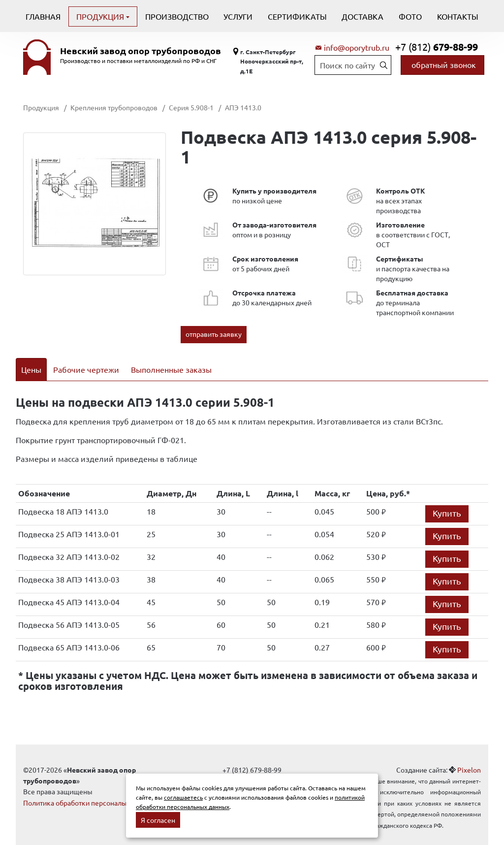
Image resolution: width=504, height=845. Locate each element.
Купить (447, 500)
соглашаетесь (183, 797)
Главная (43, 16)
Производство (177, 16)
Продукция (101, 16)
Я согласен (158, 820)
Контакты (458, 16)
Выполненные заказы (171, 369)
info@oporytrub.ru (357, 47)
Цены (31, 369)
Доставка (362, 16)
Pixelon (469, 757)
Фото (410, 16)
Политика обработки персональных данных (93, 790)
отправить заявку (214, 334)
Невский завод (141, 51)
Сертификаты (297, 16)
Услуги (238, 16)
